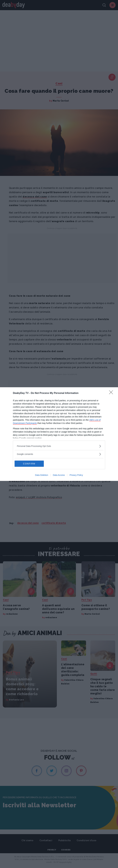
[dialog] (59, 434)
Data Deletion (42, 475)
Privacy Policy (76, 475)
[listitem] (59, 446)
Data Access (59, 475)
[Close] (112, 393)
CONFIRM (29, 463)
